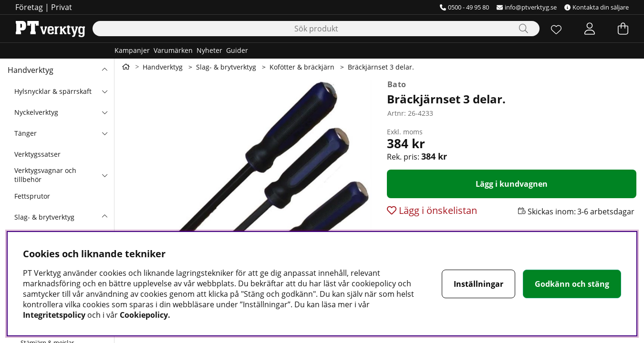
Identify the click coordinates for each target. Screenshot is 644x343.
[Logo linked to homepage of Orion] (50, 29)
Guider (237, 50)
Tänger (26, 133)
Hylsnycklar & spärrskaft (53, 91)
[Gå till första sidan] (126, 67)
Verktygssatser (37, 154)
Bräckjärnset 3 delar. (381, 67)
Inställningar (478, 284)
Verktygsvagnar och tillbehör (45, 175)
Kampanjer (132, 50)
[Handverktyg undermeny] (104, 70)
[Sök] (316, 29)
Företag (29, 7)
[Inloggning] (590, 29)
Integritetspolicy (54, 315)
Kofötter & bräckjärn (302, 67)
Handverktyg (31, 70)
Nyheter (209, 50)
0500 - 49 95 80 (464, 7)
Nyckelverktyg (36, 112)
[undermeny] (104, 91)
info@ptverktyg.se (527, 7)
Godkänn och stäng (572, 284)
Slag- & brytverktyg (44, 217)
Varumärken (173, 50)
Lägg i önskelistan (437, 210)
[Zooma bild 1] (247, 192)
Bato (397, 84)
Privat (62, 7)
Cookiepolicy (144, 315)
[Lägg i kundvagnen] (512, 184)
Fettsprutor (32, 196)
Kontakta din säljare (597, 7)
